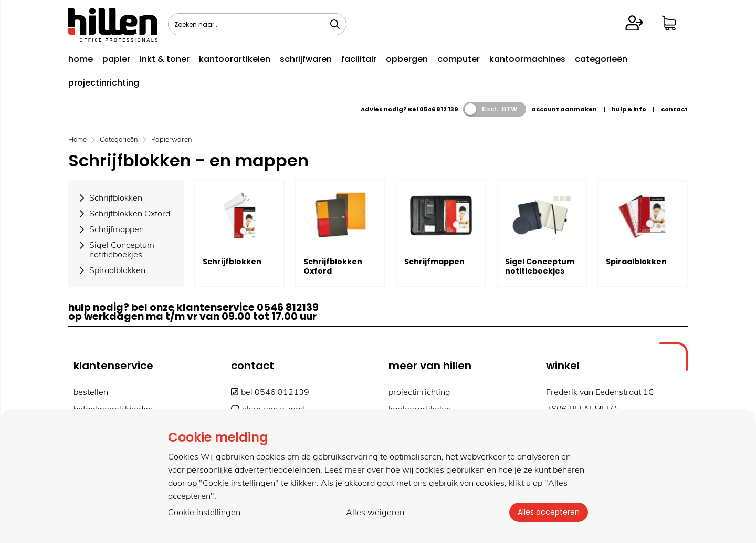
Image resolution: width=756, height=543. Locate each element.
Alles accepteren (549, 512)
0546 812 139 (439, 109)
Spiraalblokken (636, 262)
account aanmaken (564, 109)
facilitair (359, 59)
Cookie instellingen (204, 512)
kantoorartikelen (235, 59)
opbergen (407, 59)
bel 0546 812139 (270, 392)
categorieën (601, 59)
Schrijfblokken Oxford (333, 266)
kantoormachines (527, 59)
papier (116, 59)
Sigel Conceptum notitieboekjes (540, 266)
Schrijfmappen (434, 262)
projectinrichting (104, 83)
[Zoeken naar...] (335, 24)
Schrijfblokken (232, 262)
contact (674, 109)
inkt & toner (165, 59)
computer (459, 59)
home (81, 59)
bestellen (91, 392)
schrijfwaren (306, 59)
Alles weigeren (375, 512)
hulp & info (629, 109)
